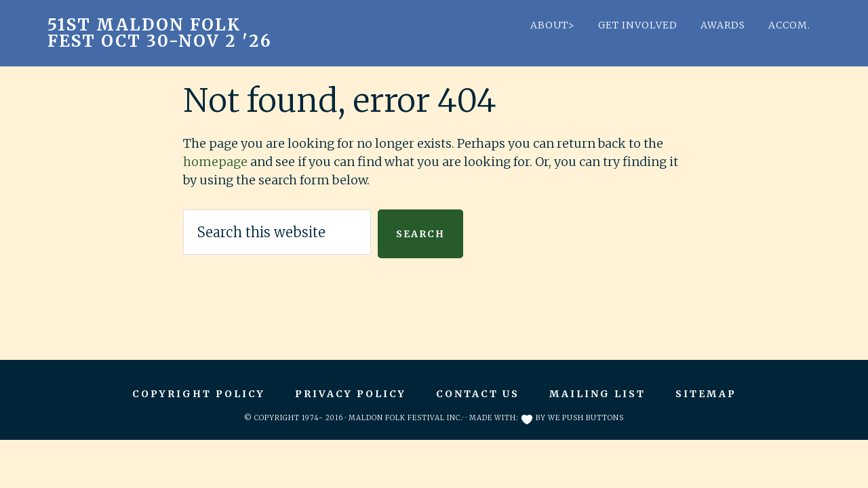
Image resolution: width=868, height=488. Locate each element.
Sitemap (706, 394)
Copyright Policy (199, 394)
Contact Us (478, 394)
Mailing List (597, 394)
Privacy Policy (351, 394)
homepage (215, 162)
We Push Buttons (586, 418)
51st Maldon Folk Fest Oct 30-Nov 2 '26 (160, 33)
